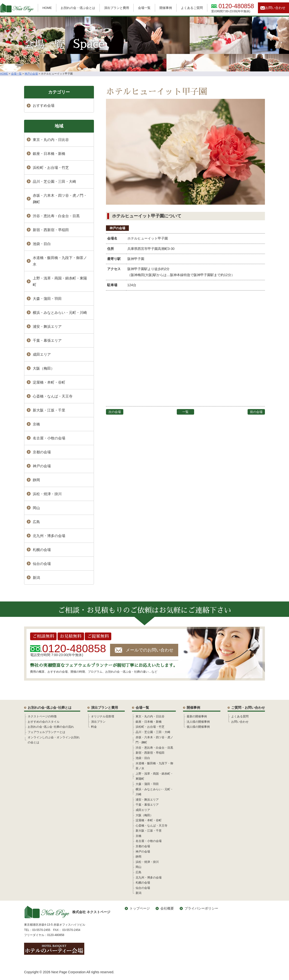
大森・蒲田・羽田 (47, 299)
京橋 (36, 424)
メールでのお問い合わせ (150, 650)
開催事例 (166, 8)
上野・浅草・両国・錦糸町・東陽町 (60, 281)
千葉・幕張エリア (47, 340)
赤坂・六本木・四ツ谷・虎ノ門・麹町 (60, 199)
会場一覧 (144, 8)
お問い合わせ (275, 8)
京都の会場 (42, 452)
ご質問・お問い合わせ (248, 708)
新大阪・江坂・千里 (49, 410)
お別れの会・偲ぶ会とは (78, 8)
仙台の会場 (42, 564)
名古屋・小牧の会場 (49, 438)
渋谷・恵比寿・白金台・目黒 (56, 216)
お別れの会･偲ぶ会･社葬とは (50, 708)
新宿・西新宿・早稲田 (51, 230)
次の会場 (115, 412)
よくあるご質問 (192, 8)
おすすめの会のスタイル (44, 722)
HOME (47, 8)
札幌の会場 (42, 550)
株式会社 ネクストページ (67, 912)
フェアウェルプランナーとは (46, 732)
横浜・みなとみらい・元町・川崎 (60, 313)
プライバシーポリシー (201, 908)
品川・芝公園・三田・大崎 (54, 181)
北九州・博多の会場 (49, 536)
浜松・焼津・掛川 (47, 494)
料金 (94, 727)
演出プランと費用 (117, 8)
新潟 (36, 578)
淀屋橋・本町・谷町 (49, 382)
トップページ (140, 908)
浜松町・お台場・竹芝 (51, 168)
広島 (36, 522)
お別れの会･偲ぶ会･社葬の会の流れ (51, 727)
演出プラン (98, 722)
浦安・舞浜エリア (47, 326)
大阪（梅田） (44, 368)
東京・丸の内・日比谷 (51, 140)
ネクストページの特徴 (42, 716)
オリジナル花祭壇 (103, 716)
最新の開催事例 (197, 716)
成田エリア (42, 354)
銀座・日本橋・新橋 (49, 154)
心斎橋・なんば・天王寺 (53, 396)
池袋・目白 (42, 244)
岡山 (36, 508)
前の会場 (256, 412)
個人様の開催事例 (198, 727)
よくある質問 (240, 716)
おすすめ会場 (44, 105)
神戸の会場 (117, 228)
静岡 (36, 480)
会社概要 (167, 908)
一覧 (185, 412)
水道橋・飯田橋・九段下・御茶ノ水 (60, 261)
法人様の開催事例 (198, 722)
